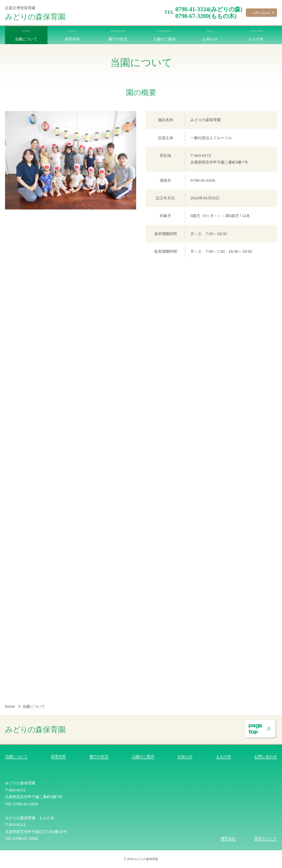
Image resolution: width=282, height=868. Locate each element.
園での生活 (99, 756)
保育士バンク (266, 838)
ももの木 (224, 756)
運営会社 (228, 838)
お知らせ (185, 756)
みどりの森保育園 (35, 16)
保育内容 (58, 756)
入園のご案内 (143, 756)
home (11, 706)
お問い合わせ (261, 13)
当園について (16, 756)
